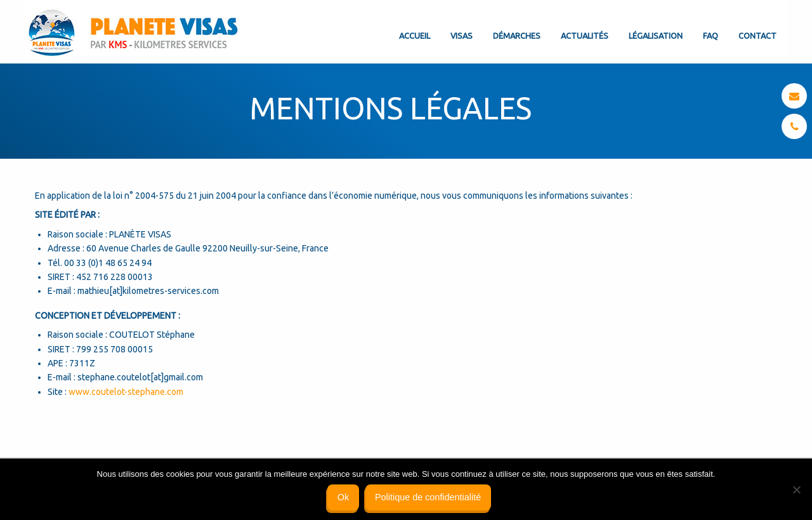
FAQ (710, 36)
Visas (462, 36)
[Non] (796, 490)
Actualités (585, 36)
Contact (757, 36)
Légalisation (656, 36)
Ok (343, 497)
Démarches (517, 36)
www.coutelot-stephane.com (126, 392)
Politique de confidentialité (428, 497)
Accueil (415, 36)
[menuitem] (415, 25)
